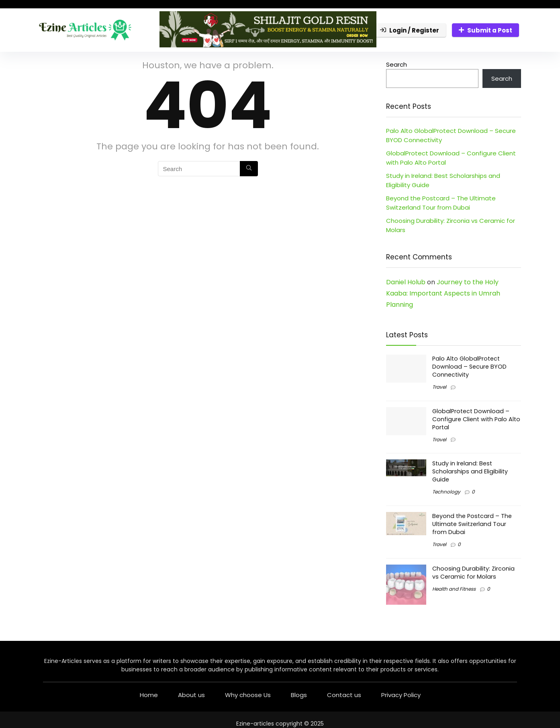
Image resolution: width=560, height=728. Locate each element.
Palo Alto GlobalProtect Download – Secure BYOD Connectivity (469, 367)
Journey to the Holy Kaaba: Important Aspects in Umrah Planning (443, 293)
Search (396, 64)
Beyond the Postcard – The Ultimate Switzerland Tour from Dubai (472, 524)
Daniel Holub (406, 282)
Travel (439, 387)
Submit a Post (485, 30)
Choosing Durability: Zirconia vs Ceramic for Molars (473, 573)
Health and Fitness (454, 589)
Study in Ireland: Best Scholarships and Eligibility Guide (470, 471)
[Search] (249, 169)
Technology (446, 492)
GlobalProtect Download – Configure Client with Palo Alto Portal (476, 419)
